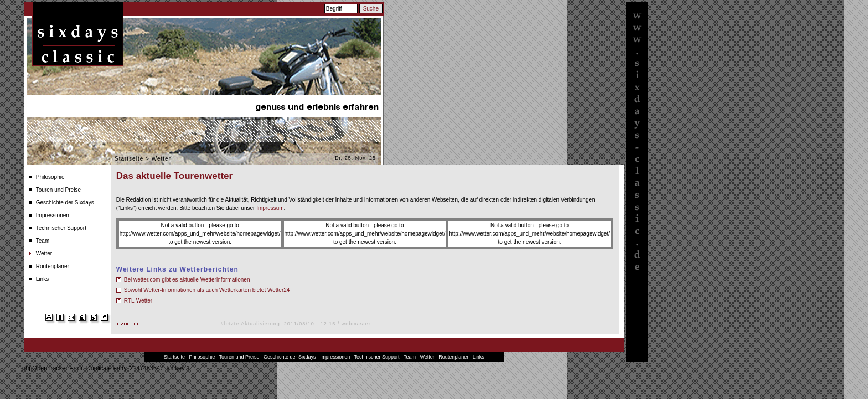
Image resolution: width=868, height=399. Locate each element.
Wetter (44, 254)
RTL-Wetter (138, 301)
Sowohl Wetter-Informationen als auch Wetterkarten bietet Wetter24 (207, 290)
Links (42, 279)
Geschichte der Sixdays (65, 203)
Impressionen (53, 215)
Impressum (270, 208)
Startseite (129, 159)
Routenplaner (53, 266)
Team (43, 241)
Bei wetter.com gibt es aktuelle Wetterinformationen (187, 280)
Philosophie (50, 177)
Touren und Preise (58, 190)
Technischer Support (61, 228)
